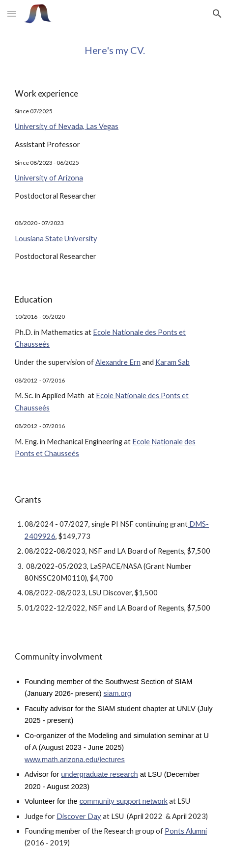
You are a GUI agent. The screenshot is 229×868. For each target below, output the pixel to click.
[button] (12, 13)
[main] (114, 50)
